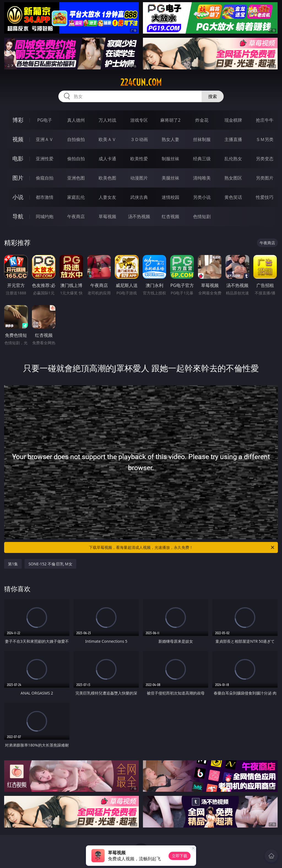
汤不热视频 (139, 216)
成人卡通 (107, 159)
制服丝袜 (170, 159)
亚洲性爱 (45, 159)
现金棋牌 (233, 120)
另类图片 (265, 178)
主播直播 (233, 139)
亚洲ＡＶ (45, 139)
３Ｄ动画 (139, 139)
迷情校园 (170, 197)
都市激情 (45, 197)
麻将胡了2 (170, 120)
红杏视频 (170, 216)
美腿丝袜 (170, 178)
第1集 (13, 564)
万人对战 (107, 120)
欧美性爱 (139, 159)
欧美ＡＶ (107, 139)
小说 (18, 197)
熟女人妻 (170, 139)
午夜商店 (76, 216)
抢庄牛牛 (265, 120)
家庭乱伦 (76, 197)
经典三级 (202, 159)
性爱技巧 (265, 197)
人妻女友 (107, 197)
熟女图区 (233, 178)
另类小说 (202, 197)
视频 (18, 139)
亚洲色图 (76, 178)
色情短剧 (202, 216)
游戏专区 (139, 120)
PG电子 (44, 120)
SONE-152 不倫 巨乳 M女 (50, 564)
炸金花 (202, 120)
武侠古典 (139, 197)
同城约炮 (45, 216)
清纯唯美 (202, 178)
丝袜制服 (202, 139)
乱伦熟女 (233, 159)
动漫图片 (139, 178)
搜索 (213, 96)
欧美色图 (107, 178)
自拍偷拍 (76, 139)
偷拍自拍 (76, 159)
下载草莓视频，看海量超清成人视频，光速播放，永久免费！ (182, 547)
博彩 (18, 120)
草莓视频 (107, 216)
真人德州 (76, 120)
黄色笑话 (233, 197)
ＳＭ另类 (265, 139)
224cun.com (141, 82)
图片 (18, 178)
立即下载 (180, 856)
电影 (18, 158)
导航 (18, 216)
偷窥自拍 (45, 178)
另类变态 (265, 159)
